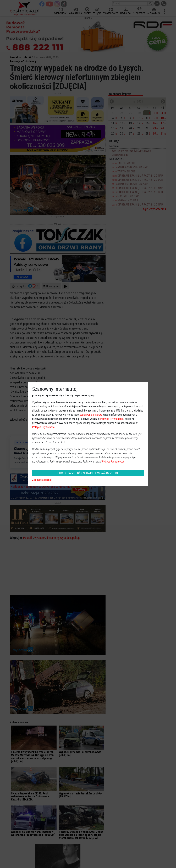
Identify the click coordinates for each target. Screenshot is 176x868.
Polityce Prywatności (112, 419)
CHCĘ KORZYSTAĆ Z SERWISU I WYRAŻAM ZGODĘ (88, 473)
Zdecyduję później (42, 480)
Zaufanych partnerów (91, 415)
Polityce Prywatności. (113, 462)
